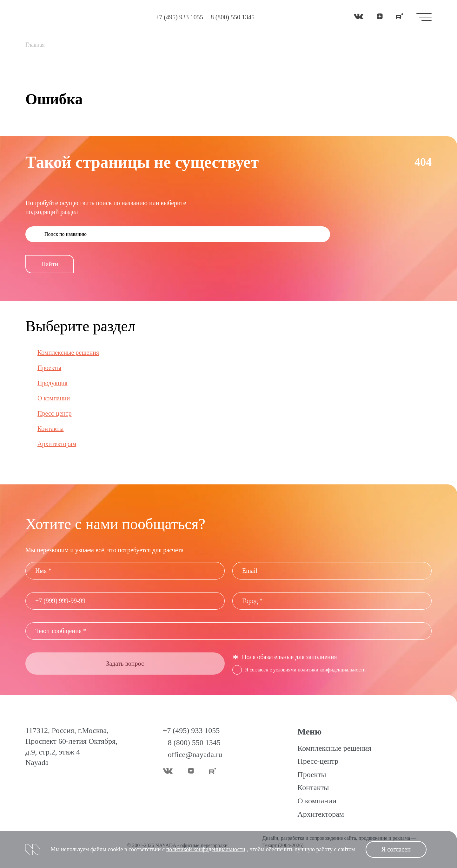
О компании (54, 398)
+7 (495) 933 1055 (179, 17)
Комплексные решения (68, 353)
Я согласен (396, 849)
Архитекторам (57, 444)
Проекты (49, 368)
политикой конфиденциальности (206, 849)
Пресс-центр (55, 413)
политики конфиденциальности (332, 670)
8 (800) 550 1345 (233, 17)
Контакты (51, 429)
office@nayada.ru (195, 755)
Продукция (52, 383)
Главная (35, 45)
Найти (50, 264)
